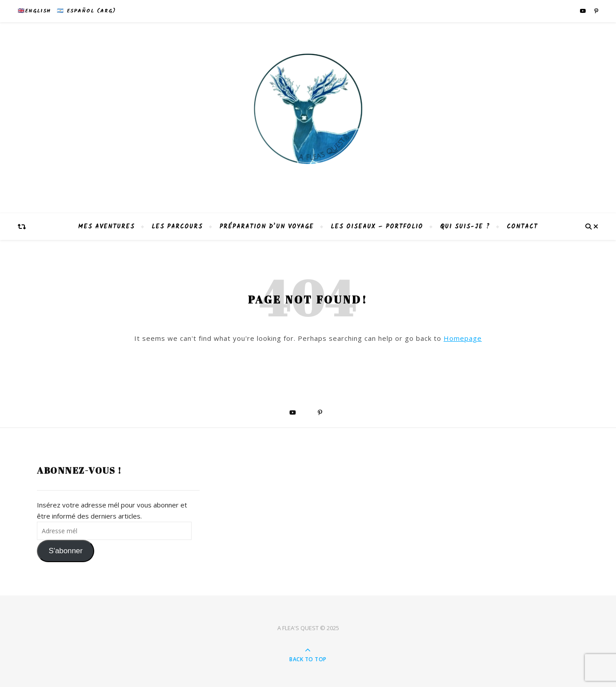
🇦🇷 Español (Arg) (86, 11)
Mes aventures (106, 227)
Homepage (463, 338)
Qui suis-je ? (465, 227)
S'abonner (65, 551)
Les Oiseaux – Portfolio (377, 227)
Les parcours (177, 227)
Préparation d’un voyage (267, 227)
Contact (522, 227)
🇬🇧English (34, 11)
